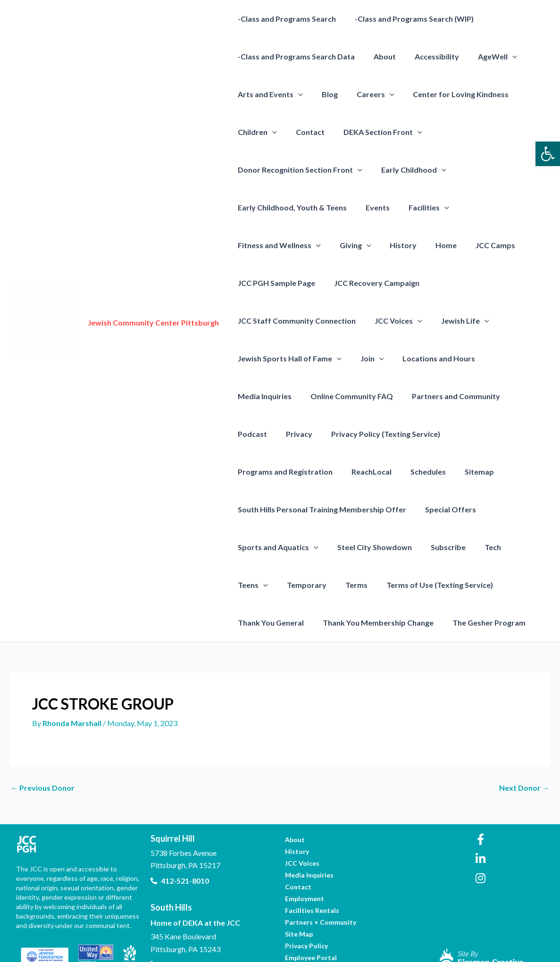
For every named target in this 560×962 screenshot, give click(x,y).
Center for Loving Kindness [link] (447, 94)
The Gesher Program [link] (398, 585)
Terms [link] (302, 547)
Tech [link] (480, 509)
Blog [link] (324, 94)
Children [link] (255, 132)
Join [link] (429, 321)
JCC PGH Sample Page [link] (454, 245)
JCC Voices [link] (493, 283)
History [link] (296, 245)
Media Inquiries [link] (263, 358)
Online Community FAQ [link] (346, 358)
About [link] (379, 56)
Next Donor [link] (524, 750)
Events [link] (372, 207)
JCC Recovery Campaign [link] (279, 283)
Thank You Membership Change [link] (291, 585)
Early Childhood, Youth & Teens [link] (290, 207)
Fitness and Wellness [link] (496, 208)
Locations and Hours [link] (493, 321)
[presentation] (499, 57)
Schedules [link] (309, 434)
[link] (548, 154)
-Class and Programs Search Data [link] (294, 56)
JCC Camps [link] (381, 245)
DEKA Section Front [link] (373, 132)
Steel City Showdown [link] (369, 509)
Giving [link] (252, 245)
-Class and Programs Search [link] (285, 19)
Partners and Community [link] (447, 358)
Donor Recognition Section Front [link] (298, 170)
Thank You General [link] (483, 547)
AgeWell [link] (484, 57)
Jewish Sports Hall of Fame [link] (351, 321)
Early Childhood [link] (408, 170)
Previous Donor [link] (42, 750)
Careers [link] (366, 94)
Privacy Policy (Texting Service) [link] (332, 396)
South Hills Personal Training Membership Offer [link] (320, 472)
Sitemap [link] (356, 434)
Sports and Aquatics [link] (276, 510)
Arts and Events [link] (268, 94)
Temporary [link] (256, 547)
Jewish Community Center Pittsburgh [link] (153, 304)
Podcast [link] (520, 358)
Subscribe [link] (439, 509)
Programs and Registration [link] (449, 396)
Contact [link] (305, 132)
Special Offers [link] (445, 472)
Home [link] (335, 245)
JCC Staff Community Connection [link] (395, 283)
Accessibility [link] (427, 56)
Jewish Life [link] (260, 321)
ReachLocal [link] (256, 434)
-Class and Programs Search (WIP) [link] (409, 19)
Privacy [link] (249, 396)
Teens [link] (518, 510)
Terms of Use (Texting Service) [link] (381, 547)
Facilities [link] (419, 208)
